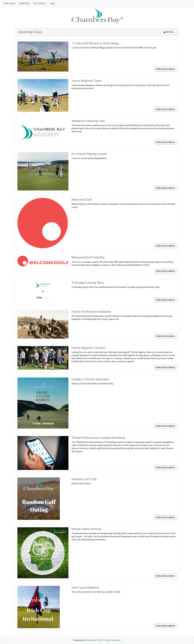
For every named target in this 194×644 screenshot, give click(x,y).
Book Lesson (10, 3)
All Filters (169, 32)
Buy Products (40, 3)
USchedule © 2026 (93, 640)
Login (52, 3)
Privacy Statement (112, 640)
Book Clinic (24, 3)
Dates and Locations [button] (165, 69)
